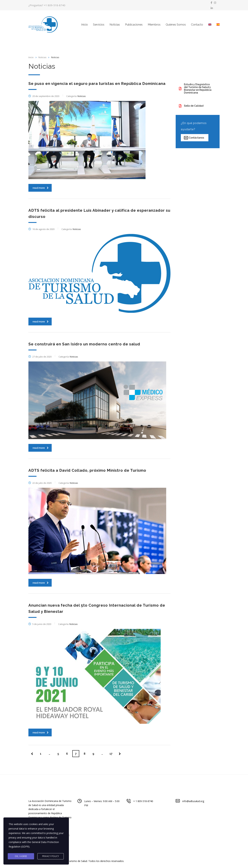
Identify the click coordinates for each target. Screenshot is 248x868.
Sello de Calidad (191, 106)
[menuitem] (210, 25)
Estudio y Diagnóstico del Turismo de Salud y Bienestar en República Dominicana (195, 89)
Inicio (85, 25)
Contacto (197, 25)
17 (111, 754)
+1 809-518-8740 (55, 5)
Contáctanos (194, 138)
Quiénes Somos (176, 25)
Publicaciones (134, 25)
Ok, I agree (21, 856)
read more (41, 188)
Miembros (154, 25)
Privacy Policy (51, 856)
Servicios (99, 25)
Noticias (115, 25)
